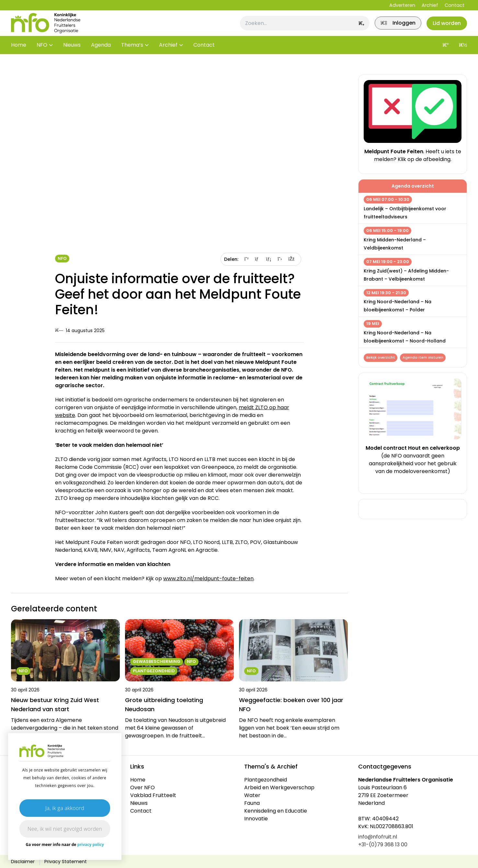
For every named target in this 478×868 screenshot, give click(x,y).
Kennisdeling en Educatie (276, 811)
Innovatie (256, 819)
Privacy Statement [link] (66, 862)
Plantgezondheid (266, 780)
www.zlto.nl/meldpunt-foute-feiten (208, 579)
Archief (430, 5)
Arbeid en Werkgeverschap (279, 787)
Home (19, 55)
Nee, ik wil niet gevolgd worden (65, 829)
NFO (42, 55)
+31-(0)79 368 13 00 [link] (383, 845)
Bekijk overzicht (381, 358)
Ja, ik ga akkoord (65, 808)
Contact (455, 5)
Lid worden (444, 28)
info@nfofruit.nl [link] (378, 837)
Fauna (252, 803)
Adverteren (402, 5)
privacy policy (91, 845)
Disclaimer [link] (23, 862)
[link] (391, 28)
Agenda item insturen (425, 358)
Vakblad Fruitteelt (153, 795)
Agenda (101, 55)
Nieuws (72, 55)
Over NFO (142, 787)
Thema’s (132, 55)
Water (252, 795)
